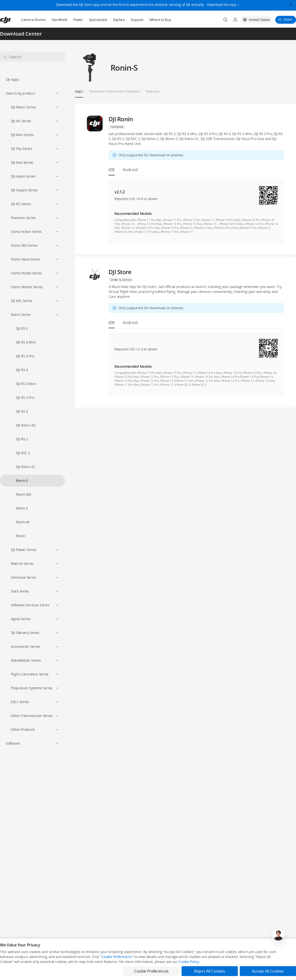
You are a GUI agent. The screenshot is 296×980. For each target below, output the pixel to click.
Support (137, 20)
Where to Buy (160, 20)
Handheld (59, 20)
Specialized (98, 20)
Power (78, 20)
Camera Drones (33, 20)
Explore (119, 20)
